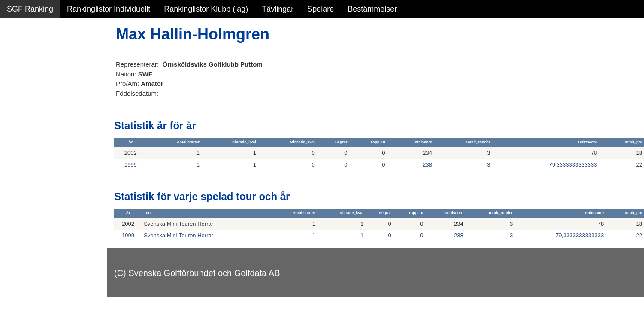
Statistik (20, 93)
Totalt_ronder (478, 142)
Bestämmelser (372, 9)
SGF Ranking (30, 9)
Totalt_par (633, 142)
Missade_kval (302, 142)
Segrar (341, 142)
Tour (148, 213)
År (130, 142)
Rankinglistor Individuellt (109, 9)
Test (14, 171)
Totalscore (422, 142)
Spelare (320, 9)
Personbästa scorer (40, 111)
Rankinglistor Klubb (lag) (206, 9)
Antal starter (188, 142)
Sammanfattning (35, 56)
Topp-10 (378, 142)
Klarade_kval (244, 142)
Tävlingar (278, 9)
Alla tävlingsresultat (40, 130)
